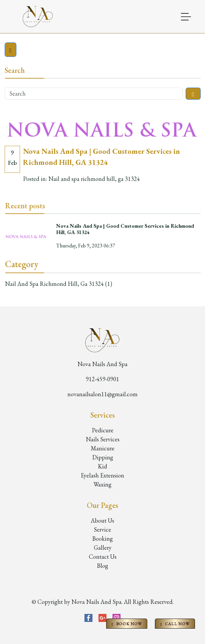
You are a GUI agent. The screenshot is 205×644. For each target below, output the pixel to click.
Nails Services (103, 439)
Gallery (103, 548)
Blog (102, 566)
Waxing (102, 484)
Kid (102, 466)
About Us (102, 520)
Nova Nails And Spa (102, 364)
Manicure (103, 448)
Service (102, 529)
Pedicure (103, 430)
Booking (102, 539)
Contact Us (103, 557)
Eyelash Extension (102, 475)
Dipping (103, 457)
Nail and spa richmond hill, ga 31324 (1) (59, 284)
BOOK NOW (127, 624)
